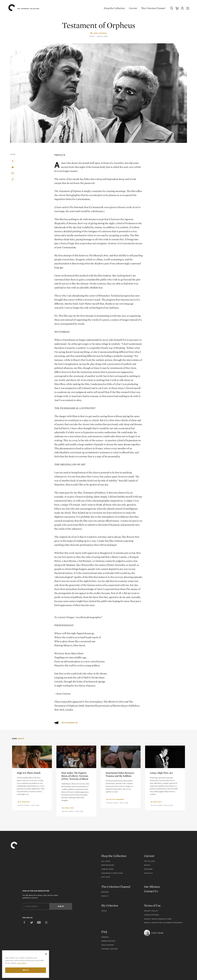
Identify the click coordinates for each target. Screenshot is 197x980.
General (105, 937)
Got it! (26, 970)
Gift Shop (106, 877)
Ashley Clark (69, 808)
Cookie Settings (152, 915)
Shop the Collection (112, 8)
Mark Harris (157, 802)
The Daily (148, 873)
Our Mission (152, 887)
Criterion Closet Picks (112, 873)
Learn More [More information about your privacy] (22, 963)
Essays (92, 36)
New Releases (108, 865)
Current (131, 8)
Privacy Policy (151, 911)
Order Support (108, 941)
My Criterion (110, 905)
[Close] (46, 954)
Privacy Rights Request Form (158, 919)
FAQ (104, 932)
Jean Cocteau (100, 33)
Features (148, 869)
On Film (20, 805)
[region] (26, 964)
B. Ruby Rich (25, 802)
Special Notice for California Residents (163, 923)
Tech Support (108, 945)
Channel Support (110, 949)
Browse (105, 892)
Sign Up (105, 896)
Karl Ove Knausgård (116, 799)
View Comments (69, 723)
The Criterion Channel (151, 8)
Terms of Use (152, 905)
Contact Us (151, 891)
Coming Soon (107, 869)
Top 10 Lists (149, 861)
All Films (106, 861)
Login (104, 911)
